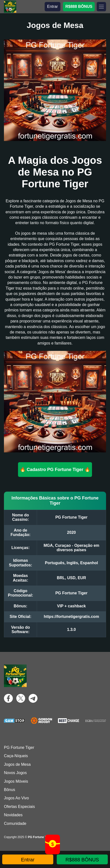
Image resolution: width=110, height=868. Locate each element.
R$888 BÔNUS (79, 6)
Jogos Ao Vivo (16, 798)
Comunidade (15, 823)
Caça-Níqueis (16, 756)
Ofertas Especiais (19, 807)
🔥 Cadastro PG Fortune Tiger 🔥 (55, 470)
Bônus (9, 790)
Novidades (13, 815)
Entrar (53, 6)
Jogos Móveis (16, 781)
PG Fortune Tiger (19, 747)
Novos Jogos (15, 773)
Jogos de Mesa (17, 764)
